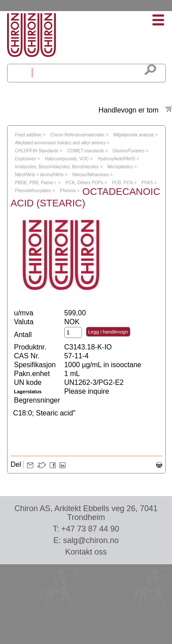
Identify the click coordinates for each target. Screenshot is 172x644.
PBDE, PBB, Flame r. (36, 183)
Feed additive (28, 135)
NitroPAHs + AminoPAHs (39, 175)
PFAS (147, 183)
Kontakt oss (86, 552)
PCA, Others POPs (84, 183)
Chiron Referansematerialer (77, 135)
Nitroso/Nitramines (90, 175)
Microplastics (120, 167)
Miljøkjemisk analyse (134, 135)
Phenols (68, 191)
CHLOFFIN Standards (37, 151)
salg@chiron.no (91, 540)
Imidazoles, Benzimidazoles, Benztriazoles (57, 167)
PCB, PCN (122, 183)
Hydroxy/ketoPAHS (116, 159)
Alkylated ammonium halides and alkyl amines (61, 143)
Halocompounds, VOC (67, 159)
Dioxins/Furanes (129, 151)
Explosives (26, 159)
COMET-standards (86, 151)
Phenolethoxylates (33, 191)
